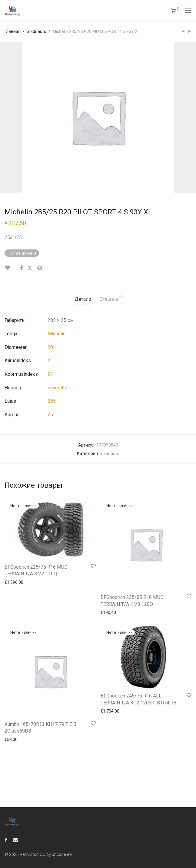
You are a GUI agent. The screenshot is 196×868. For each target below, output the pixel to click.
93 (50, 374)
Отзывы (111, 298)
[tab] (83, 299)
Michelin (56, 334)
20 (50, 347)
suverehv (57, 388)
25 (50, 415)
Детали (83, 299)
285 (52, 401)
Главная (13, 31)
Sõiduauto (37, 31)
